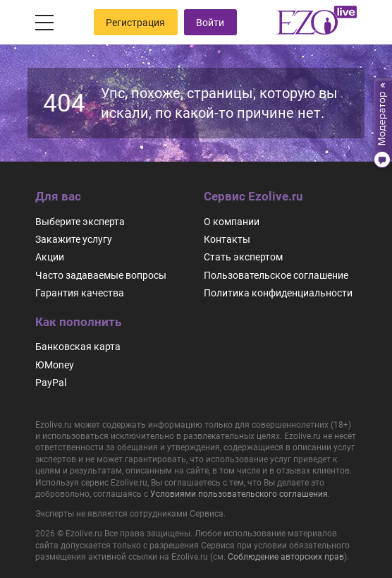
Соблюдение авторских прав (286, 557)
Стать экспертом (243, 257)
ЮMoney (55, 365)
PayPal (51, 383)
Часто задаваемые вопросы (101, 275)
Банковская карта (78, 347)
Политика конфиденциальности (278, 293)
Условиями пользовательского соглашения (239, 494)
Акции (50, 257)
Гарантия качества (80, 293)
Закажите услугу (74, 239)
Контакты (227, 239)
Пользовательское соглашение (276, 275)
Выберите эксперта (80, 222)
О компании (232, 222)
